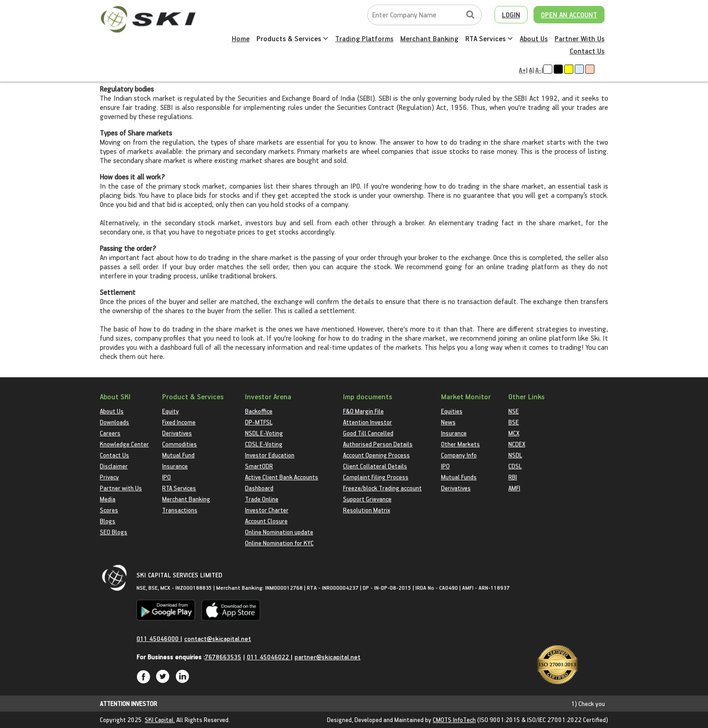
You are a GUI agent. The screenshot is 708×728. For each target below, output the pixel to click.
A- (538, 70)
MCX (514, 433)
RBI (513, 477)
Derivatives (177, 433)
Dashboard (259, 488)
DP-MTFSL (259, 422)
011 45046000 (158, 638)
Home (241, 38)
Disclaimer (114, 466)
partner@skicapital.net (327, 657)
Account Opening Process (376, 455)
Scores (109, 510)
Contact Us (587, 51)
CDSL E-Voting (264, 444)
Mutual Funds (459, 477)
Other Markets (460, 444)
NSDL (515, 455)
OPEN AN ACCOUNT (569, 15)
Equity (171, 411)
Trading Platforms (364, 38)
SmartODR (259, 466)
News (448, 422)
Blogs (108, 521)
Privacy (109, 477)
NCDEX (517, 444)
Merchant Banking (429, 38)
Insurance (175, 466)
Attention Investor (368, 422)
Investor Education (270, 455)
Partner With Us (580, 38)
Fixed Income (179, 422)
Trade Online (262, 499)
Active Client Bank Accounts (282, 477)
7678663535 (223, 657)
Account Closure (266, 521)
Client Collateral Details (375, 466)
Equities (452, 411)
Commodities (180, 444)
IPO (166, 477)
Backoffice (259, 411)
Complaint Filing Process (376, 477)
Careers (110, 433)
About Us (534, 38)
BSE (514, 422)
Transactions (180, 510)
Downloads (114, 422)
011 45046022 (269, 657)
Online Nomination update (279, 532)
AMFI (514, 488)
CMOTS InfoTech (454, 720)
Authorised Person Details (378, 444)
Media (108, 499)
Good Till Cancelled (368, 433)
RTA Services (489, 38)
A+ (522, 70)
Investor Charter (267, 510)
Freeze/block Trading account (382, 488)
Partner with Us (121, 488)
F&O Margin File (363, 411)
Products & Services (292, 38)
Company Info (459, 455)
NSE (514, 411)
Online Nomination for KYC (279, 543)
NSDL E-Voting (264, 433)
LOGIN (511, 15)
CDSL (515, 466)
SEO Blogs (114, 532)
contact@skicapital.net (218, 638)
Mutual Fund (178, 455)
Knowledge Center (124, 444)
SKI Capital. (160, 720)
